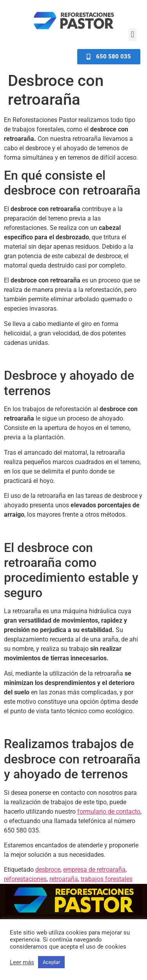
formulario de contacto (109, 812)
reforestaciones (25, 879)
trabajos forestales (107, 879)
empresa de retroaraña (94, 870)
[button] (132, 35)
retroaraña (64, 879)
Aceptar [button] (51, 962)
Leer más (22, 962)
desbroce (48, 870)
